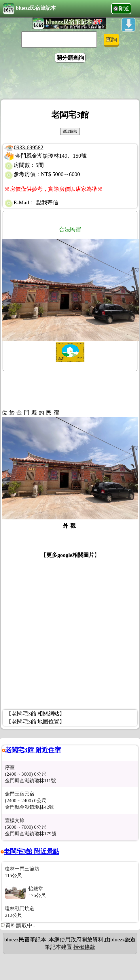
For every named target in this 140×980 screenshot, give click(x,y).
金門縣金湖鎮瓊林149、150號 (51, 156)
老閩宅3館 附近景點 (32, 851)
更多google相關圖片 (70, 555)
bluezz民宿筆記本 (29, 9)
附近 (124, 9)
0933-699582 (29, 147)
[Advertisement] (70, 82)
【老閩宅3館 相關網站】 (35, 714)
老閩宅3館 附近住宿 (33, 750)
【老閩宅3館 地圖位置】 (35, 722)
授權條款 (84, 947)
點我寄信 (47, 202)
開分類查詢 (70, 58)
